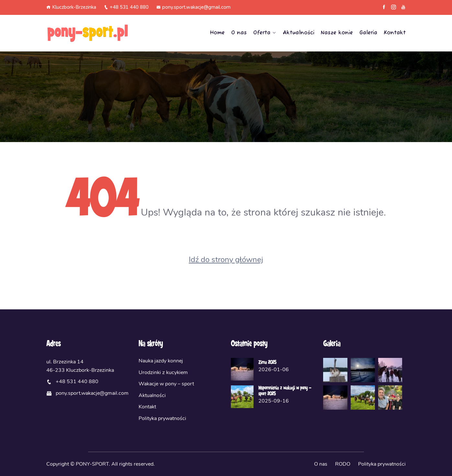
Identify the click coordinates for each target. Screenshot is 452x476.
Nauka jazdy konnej (161, 361)
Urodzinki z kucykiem (163, 372)
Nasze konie (337, 33)
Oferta (262, 33)
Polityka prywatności (162, 418)
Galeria (368, 33)
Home (217, 33)
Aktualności (299, 33)
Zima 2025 (267, 363)
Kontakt (395, 33)
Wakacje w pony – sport (166, 384)
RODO (343, 464)
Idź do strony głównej (226, 260)
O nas (239, 33)
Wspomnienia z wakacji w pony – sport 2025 (285, 391)
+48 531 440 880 (126, 7)
